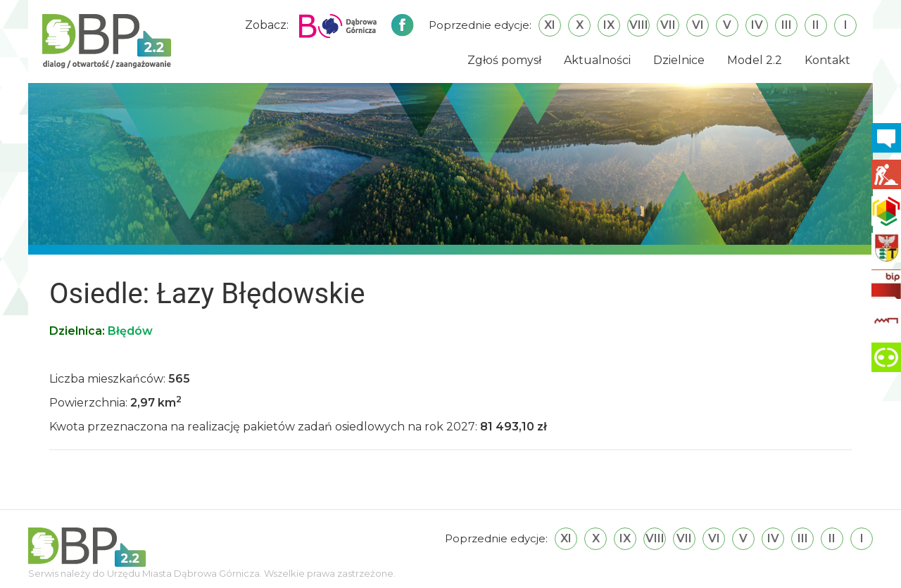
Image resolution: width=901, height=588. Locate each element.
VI (698, 25)
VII (668, 25)
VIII (639, 25)
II (816, 25)
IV (757, 25)
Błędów (130, 331)
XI (550, 25)
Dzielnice (679, 60)
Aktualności (597, 60)
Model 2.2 (755, 60)
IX (609, 25)
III (787, 25)
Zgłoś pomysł (504, 60)
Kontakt (827, 60)
